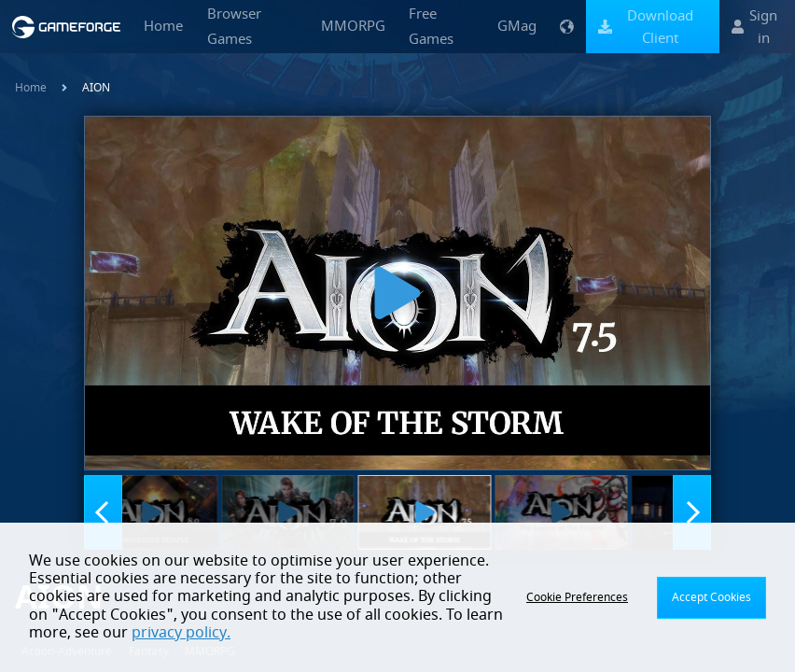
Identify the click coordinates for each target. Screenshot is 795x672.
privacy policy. (181, 633)
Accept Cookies (711, 597)
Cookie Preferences (577, 597)
